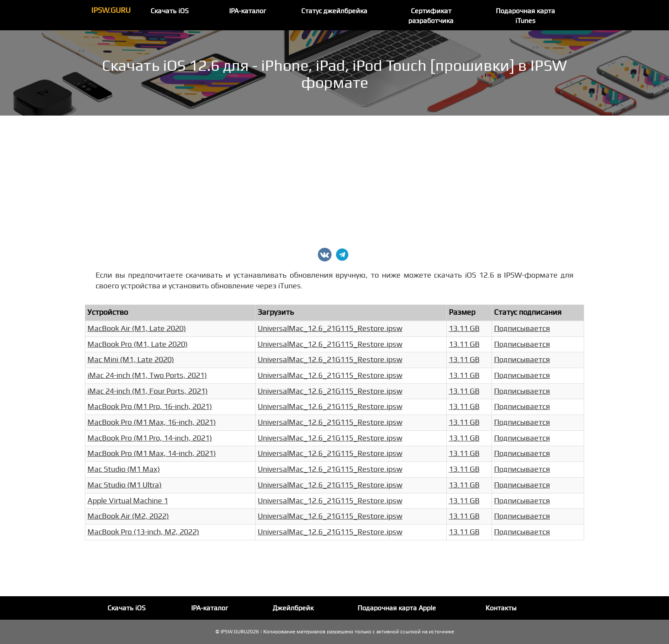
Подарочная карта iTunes (525, 16)
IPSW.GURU (111, 10)
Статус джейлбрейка (334, 11)
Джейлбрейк (293, 608)
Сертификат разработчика (431, 16)
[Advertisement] (334, 180)
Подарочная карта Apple (397, 608)
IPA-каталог (248, 11)
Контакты (501, 608)
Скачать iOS (170, 11)
